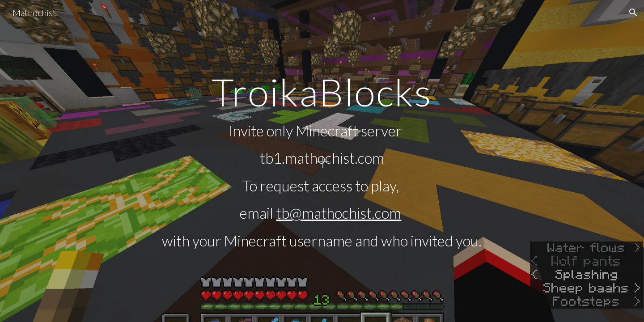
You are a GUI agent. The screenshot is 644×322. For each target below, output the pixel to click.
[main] (322, 161)
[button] (633, 13)
